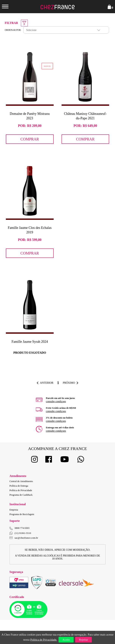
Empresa (14, 510)
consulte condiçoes (56, 401)
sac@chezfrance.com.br (24, 538)
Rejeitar (83, 640)
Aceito (66, 640)
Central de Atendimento (21, 481)
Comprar (30, 139)
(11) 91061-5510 (20, 533)
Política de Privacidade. (44, 640)
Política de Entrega (19, 486)
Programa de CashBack (21, 495)
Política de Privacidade (21, 490)
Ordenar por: (13, 30)
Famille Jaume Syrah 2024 (30, 342)
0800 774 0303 (22, 528)
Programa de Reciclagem (22, 514)
